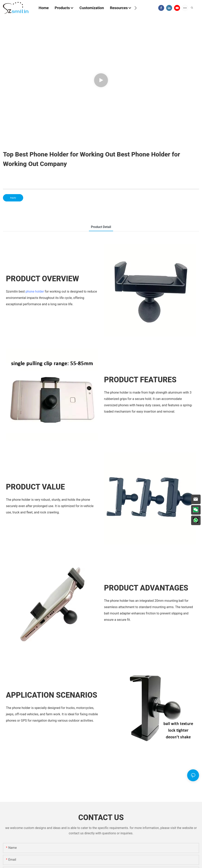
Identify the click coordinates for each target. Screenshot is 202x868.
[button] (136, 8)
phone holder (35, 291)
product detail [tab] (101, 227)
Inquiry (13, 198)
